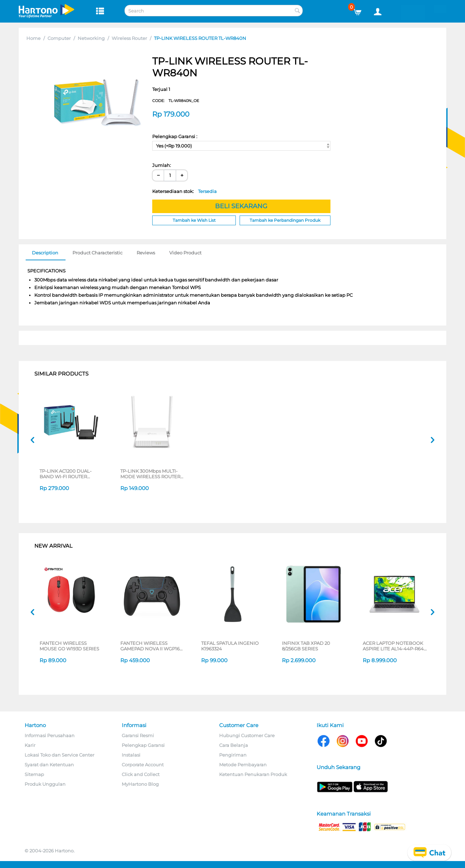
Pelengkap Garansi (143, 745)
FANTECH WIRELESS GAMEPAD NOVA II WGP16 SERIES (150, 646)
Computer (59, 38)
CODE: (176, 101)
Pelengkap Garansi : (175, 136)
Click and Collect (141, 774)
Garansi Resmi (138, 735)
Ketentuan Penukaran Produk (253, 774)
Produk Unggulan (45, 784)
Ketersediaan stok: (184, 191)
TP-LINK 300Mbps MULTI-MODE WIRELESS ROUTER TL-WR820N (150, 474)
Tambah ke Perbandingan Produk (285, 220)
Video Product (185, 253)
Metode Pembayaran (243, 765)
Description (45, 253)
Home (33, 38)
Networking (91, 38)
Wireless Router (129, 38)
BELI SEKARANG (241, 206)
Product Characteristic (97, 253)
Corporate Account (143, 765)
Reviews (146, 253)
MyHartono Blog (140, 784)
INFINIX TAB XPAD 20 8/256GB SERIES (306, 646)
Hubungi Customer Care (247, 735)
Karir (30, 745)
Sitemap (34, 774)
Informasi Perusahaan (50, 735)
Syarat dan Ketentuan (49, 765)
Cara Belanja (234, 745)
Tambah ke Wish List (194, 220)
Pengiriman (233, 755)
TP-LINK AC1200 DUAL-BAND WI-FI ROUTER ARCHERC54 (66, 474)
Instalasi (131, 755)
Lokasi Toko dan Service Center (59, 755)
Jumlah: (162, 165)
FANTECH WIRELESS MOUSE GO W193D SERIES (69, 646)
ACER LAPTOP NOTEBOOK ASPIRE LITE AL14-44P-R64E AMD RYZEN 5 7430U (395, 646)
